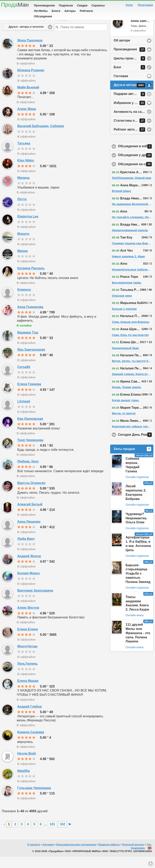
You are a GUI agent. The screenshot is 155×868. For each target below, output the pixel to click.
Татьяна (24, 155)
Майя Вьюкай (28, 99)
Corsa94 (24, 378)
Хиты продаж (132, 460)
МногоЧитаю (27, 658)
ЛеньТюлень (28, 675)
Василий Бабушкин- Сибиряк (41, 137)
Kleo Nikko (26, 172)
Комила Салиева (31, 744)
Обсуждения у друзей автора (136, 167)
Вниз (151, 864)
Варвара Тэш (28, 344)
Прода (15, 5)
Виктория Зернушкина (35, 602)
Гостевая (121, 88)
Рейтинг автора (129, 141)
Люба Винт (26, 550)
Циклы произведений (131, 70)
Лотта (22, 211)
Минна (23, 262)
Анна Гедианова (30, 318)
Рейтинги (86, 11)
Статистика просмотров (133, 132)
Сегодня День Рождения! (136, 446)
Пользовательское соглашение (76, 856)
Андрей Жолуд (29, 568)
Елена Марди (28, 692)
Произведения (44, 5)
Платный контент (133, 856)
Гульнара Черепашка (34, 799)
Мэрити (23, 245)
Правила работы (109, 856)
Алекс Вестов (28, 619)
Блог (129, 79)
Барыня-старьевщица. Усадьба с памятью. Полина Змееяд (138, 585)
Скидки (82, 5)
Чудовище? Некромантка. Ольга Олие (136, 530)
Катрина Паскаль (31, 280)
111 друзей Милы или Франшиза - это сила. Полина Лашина (138, 644)
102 (62, 836)
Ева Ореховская (30, 430)
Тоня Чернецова (30, 452)
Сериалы (98, 5)
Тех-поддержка (141, 858)
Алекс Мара (27, 120)
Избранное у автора (130, 114)
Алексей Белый (30, 516)
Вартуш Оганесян (31, 494)
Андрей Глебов (30, 718)
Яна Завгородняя (31, 361)
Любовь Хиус (28, 473)
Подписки (66, 5)
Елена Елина (28, 641)
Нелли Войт (27, 765)
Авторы (70, 11)
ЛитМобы (41, 11)
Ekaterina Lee (28, 228)
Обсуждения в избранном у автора (136, 158)
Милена (24, 189)
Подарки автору (129, 106)
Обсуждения (43, 16)
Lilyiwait (24, 413)
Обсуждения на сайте (136, 176)
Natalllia (24, 782)
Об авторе (122, 52)
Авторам (48, 856)
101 (52, 836)
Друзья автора (129, 97)
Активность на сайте (130, 123)
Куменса (24, 301)
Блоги (56, 11)
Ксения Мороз (29, 585)
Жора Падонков (30, 52)
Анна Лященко (29, 533)
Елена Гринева (29, 396)
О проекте (34, 856)
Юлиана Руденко (31, 82)
